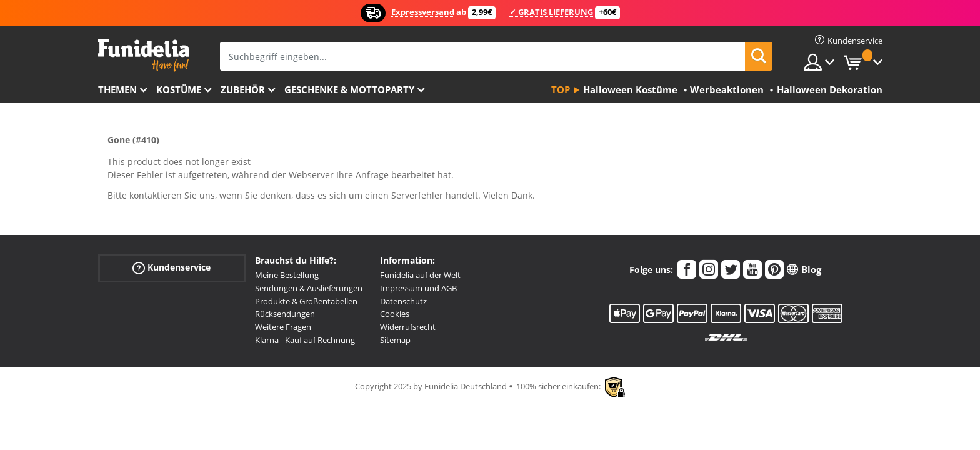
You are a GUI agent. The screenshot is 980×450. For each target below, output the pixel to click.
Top (561, 89)
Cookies (395, 314)
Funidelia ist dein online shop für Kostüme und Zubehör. (143, 55)
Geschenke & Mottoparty (349, 89)
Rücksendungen (285, 314)
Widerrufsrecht (408, 327)
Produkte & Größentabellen (306, 301)
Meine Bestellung (287, 275)
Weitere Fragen (283, 327)
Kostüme (179, 89)
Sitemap (395, 340)
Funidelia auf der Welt (420, 275)
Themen (117, 89)
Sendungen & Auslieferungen (309, 288)
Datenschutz (403, 301)
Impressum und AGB (418, 288)
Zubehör (243, 89)
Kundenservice (172, 268)
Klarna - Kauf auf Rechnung (305, 340)
